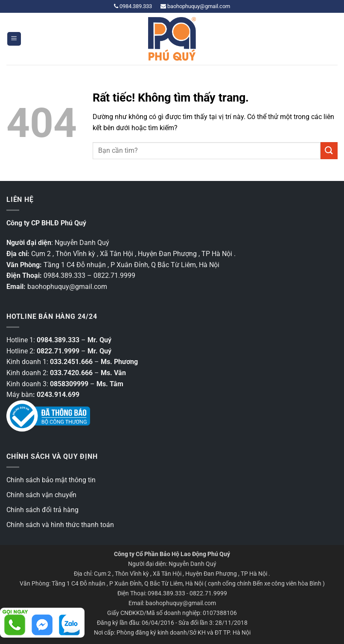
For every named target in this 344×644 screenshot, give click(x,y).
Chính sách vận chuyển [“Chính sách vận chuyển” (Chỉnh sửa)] (41, 495)
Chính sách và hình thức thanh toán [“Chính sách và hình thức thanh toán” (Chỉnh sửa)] (60, 525)
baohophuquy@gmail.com (195, 6)
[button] (14, 39)
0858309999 (69, 384)
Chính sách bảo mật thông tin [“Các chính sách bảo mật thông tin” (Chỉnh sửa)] (51, 480)
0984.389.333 (133, 6)
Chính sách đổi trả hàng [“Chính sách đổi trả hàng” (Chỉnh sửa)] (42, 510)
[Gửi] (329, 150)
